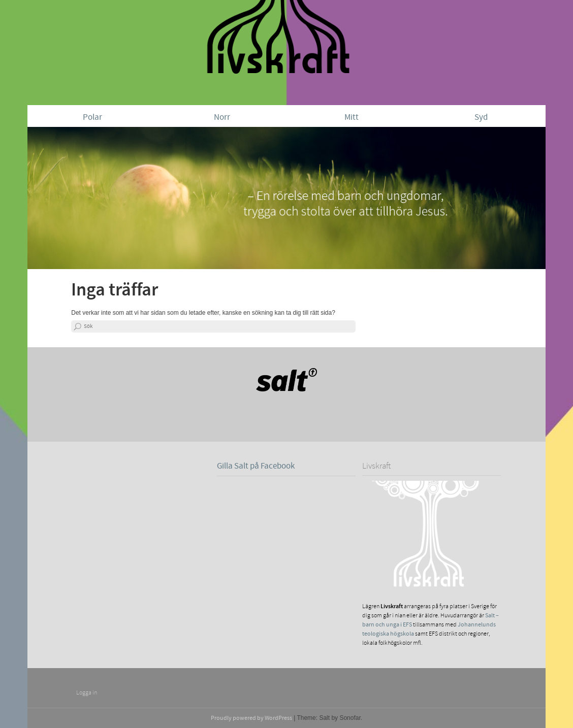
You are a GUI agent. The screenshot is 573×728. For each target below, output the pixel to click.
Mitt (352, 117)
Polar (92, 117)
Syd (481, 117)
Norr (222, 117)
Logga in (87, 693)
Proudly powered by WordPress (251, 718)
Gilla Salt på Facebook (256, 466)
